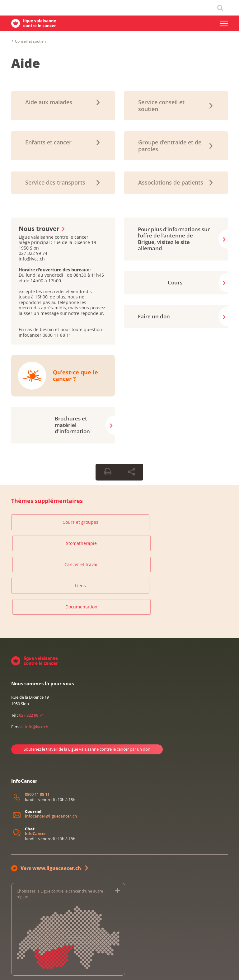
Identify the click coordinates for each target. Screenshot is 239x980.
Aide (26, 63)
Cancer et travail (193, 522)
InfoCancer (35, 774)
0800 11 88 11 (37, 736)
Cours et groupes (46, 522)
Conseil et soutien (30, 41)
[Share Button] (131, 472)
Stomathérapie (119, 522)
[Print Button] (108, 472)
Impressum (20, 969)
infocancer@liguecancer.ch (51, 757)
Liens (46, 545)
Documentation (119, 545)
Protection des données (56, 969)
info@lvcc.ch (37, 668)
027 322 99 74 (31, 656)
